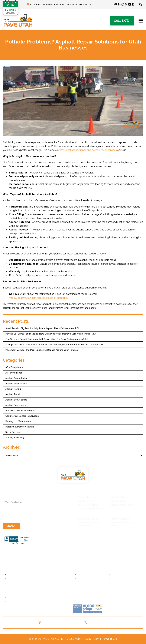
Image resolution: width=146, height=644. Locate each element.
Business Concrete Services (21, 411)
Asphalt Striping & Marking (91, 509)
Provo (81, 567)
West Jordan (14, 594)
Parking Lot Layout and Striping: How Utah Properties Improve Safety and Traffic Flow (51, 334)
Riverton (12, 586)
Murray (11, 571)
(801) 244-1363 (99, 622)
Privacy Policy (91, 639)
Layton (115, 582)
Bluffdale (46, 582)
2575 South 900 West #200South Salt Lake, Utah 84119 (62, 622)
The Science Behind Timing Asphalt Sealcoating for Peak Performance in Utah (47, 339)
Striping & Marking (15, 438)
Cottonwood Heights (18, 578)
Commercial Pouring (88, 519)
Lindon (81, 571)
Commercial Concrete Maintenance (89, 524)
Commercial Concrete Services (22, 416)
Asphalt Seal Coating (16, 400)
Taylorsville (13, 598)
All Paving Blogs (14, 373)
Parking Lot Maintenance (18, 421)
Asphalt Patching (119, 497)
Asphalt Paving (13, 389)
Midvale (46, 571)
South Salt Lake (50, 567)
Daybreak (12, 590)
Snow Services (13, 432)
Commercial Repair (120, 519)
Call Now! (122, 21)
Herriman (46, 586)
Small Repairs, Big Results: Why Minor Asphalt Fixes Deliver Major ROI (42, 328)
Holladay (46, 574)
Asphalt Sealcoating (16, 405)
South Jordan (49, 590)
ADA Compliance (14, 367)
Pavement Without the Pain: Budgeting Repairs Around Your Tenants (42, 350)
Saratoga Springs (120, 574)
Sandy (11, 582)
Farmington (83, 582)
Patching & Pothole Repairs (20, 427)
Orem (115, 567)
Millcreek (12, 574)
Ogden (115, 586)
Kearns (45, 594)
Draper (45, 578)
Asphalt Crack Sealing (17, 378)
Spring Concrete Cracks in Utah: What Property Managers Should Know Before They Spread (54, 345)
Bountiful (82, 578)
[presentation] (26, 514)
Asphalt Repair (13, 394)
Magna (11, 601)
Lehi (80, 574)
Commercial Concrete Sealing (122, 524)
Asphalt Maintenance (16, 384)
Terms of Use (110, 639)
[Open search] (141, 4)
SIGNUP (12, 526)
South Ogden (84, 586)
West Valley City (50, 598)
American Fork (119, 571)
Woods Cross (119, 578)
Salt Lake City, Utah (17, 567)
